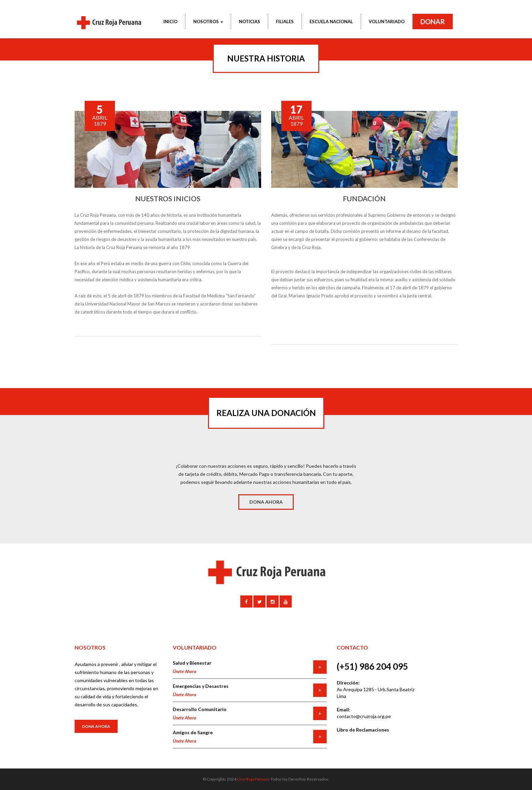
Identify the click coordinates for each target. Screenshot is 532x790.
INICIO (170, 22)
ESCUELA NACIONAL (331, 22)
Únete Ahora (185, 671)
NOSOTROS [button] (208, 22)
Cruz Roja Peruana (253, 779)
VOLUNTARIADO (387, 22)
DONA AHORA (266, 502)
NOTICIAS (250, 22)
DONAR (433, 22)
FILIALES (285, 22)
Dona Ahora (96, 726)
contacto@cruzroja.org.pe (364, 716)
